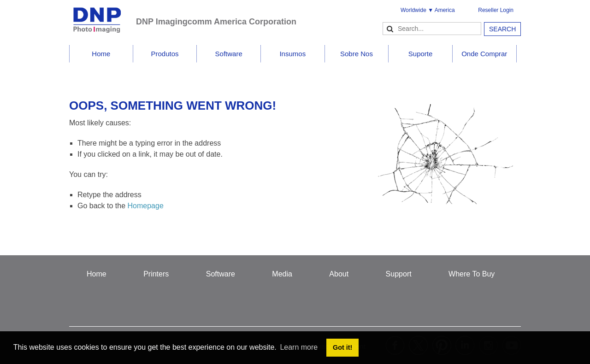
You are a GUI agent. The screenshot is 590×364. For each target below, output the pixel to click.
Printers (156, 274)
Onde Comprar (484, 54)
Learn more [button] (299, 347)
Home (101, 54)
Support (399, 274)
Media (282, 274)
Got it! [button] (342, 347)
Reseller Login (496, 10)
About (339, 274)
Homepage (146, 206)
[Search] (432, 29)
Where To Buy (472, 274)
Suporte (421, 54)
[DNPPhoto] (103, 16)
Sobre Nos (357, 54)
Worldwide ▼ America (428, 10)
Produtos (165, 54)
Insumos (292, 54)
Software (229, 54)
